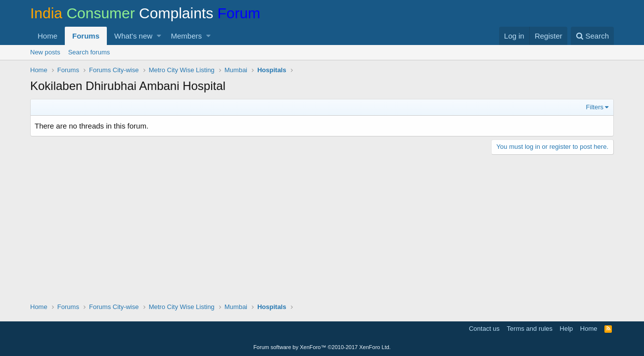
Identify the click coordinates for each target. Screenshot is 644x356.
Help (567, 329)
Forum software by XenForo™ (322, 347)
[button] (159, 36)
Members (187, 36)
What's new (133, 36)
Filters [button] (595, 107)
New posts (45, 52)
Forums (86, 36)
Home (47, 36)
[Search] (592, 36)
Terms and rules (530, 329)
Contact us (484, 329)
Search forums (89, 52)
